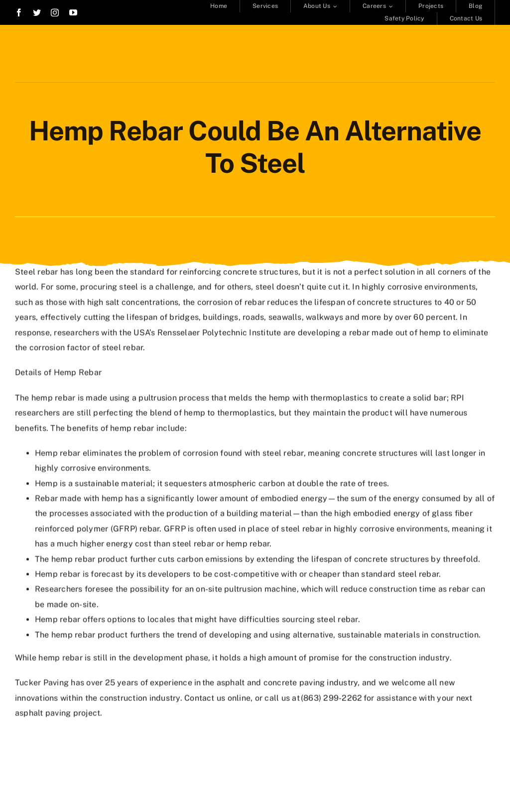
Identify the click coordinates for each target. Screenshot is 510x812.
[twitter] (37, 12)
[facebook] (19, 12)
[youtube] (73, 12)
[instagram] (55, 12)
